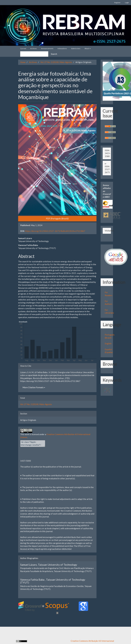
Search (54, 54)
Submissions (76, 48)
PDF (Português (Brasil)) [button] (57, 219)
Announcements (47, 48)
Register (117, 3)
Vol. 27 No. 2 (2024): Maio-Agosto (56, 62)
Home (23, 62)
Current (23, 48)
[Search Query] (34, 54)
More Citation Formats (34, 387)
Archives (34, 48)
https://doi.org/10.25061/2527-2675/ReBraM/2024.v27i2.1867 (55, 231)
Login (127, 3)
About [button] (88, 48)
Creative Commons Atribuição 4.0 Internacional (92, 641)
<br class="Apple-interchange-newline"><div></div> (33, 444)
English (108, 343)
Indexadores (62, 48)
